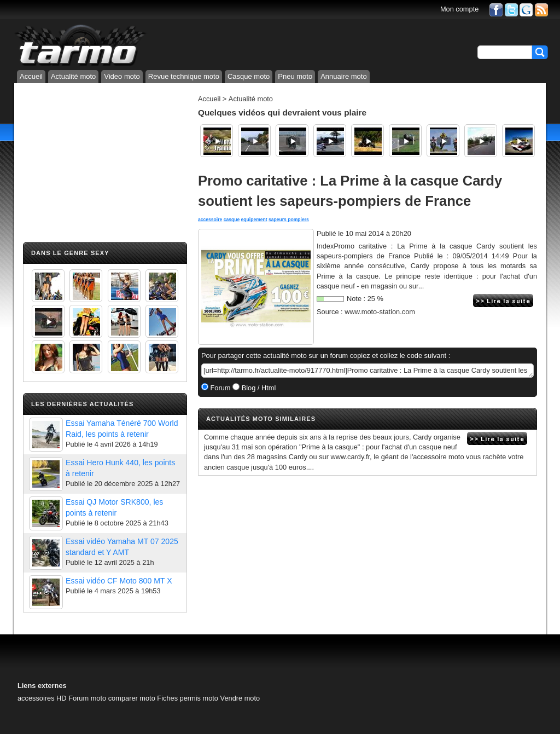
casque (232, 219)
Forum (220, 388)
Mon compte (459, 9)
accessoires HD (42, 698)
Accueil (31, 76)
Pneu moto (295, 76)
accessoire (210, 219)
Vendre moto (240, 698)
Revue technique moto (184, 76)
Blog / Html (258, 388)
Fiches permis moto (188, 698)
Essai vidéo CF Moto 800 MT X (119, 581)
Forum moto (87, 698)
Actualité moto (73, 76)
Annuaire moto (344, 76)
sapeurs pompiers (289, 219)
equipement (254, 219)
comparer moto (132, 698)
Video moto (122, 76)
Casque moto (249, 76)
